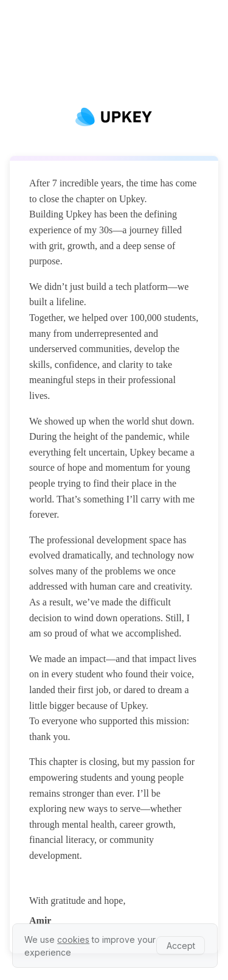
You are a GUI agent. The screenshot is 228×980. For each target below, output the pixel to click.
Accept (181, 946)
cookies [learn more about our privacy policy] (73, 939)
